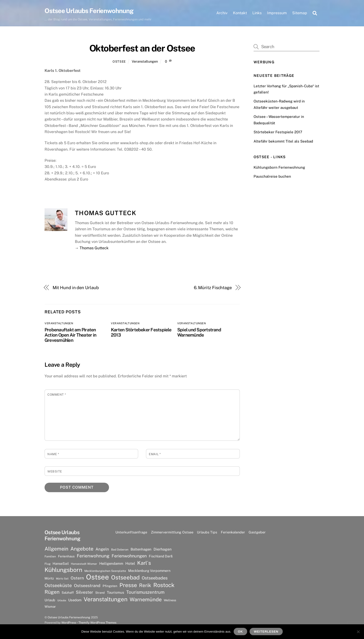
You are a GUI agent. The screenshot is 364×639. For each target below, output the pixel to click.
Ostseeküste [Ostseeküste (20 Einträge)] (58, 586)
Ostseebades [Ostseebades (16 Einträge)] (155, 578)
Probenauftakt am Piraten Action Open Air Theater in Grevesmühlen (70, 335)
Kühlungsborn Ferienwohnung (279, 168)
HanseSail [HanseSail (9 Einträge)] (61, 564)
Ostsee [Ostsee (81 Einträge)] (98, 578)
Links (257, 13)
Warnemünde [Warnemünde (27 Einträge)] (146, 600)
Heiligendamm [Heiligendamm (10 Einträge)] (111, 564)
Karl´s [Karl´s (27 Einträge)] (144, 563)
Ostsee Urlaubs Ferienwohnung (69, 618)
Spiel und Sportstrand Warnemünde (199, 333)
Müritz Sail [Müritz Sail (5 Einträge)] (62, 579)
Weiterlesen (266, 632)
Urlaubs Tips (207, 532)
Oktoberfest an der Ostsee (142, 49)
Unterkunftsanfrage (131, 532)
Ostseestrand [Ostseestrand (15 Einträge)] (87, 586)
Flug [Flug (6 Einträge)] (48, 564)
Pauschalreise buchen (272, 177)
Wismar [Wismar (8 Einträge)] (50, 607)
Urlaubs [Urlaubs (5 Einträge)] (62, 601)
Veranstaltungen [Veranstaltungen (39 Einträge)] (106, 599)
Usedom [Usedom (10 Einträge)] (75, 600)
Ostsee (119, 62)
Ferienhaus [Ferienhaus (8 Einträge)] (66, 556)
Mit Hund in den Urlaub (76, 288)
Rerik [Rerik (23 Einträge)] (145, 586)
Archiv (222, 13)
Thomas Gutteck (106, 213)
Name (53, 454)
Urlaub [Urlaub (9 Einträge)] (50, 600)
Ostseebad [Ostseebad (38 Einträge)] (125, 578)
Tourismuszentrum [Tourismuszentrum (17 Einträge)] (145, 592)
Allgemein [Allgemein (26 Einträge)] (56, 549)
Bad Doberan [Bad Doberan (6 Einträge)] (120, 550)
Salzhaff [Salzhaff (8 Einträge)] (68, 593)
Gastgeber (257, 532)
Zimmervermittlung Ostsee (172, 532)
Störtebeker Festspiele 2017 (278, 132)
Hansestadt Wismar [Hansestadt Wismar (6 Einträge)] (84, 564)
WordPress (69, 623)
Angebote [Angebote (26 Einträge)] (82, 549)
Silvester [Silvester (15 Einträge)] (84, 592)
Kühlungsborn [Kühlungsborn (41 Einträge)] (63, 570)
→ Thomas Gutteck (92, 248)
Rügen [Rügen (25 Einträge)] (52, 592)
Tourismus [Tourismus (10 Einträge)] (116, 593)
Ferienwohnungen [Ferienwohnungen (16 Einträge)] (129, 556)
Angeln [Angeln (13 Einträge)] (102, 549)
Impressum (277, 13)
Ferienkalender (233, 532)
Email (155, 454)
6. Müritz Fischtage (213, 288)
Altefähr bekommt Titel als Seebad (283, 141)
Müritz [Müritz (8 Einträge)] (49, 579)
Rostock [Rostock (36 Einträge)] (164, 585)
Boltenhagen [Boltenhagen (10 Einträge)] (141, 549)
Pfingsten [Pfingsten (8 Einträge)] (110, 586)
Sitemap (300, 13)
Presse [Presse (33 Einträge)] (128, 585)
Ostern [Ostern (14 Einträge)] (77, 579)
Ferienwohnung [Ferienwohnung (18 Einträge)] (93, 556)
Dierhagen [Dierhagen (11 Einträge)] (163, 549)
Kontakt (240, 13)
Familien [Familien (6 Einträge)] (50, 557)
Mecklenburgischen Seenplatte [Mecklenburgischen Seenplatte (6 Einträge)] (105, 571)
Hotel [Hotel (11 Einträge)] (130, 564)
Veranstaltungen (145, 62)
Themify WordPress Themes (97, 623)
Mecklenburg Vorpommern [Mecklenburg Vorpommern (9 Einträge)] (149, 571)
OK (240, 632)
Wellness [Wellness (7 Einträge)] (170, 600)
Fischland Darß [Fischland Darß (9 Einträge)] (161, 556)
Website (55, 472)
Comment (57, 395)
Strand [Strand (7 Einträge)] (100, 593)
